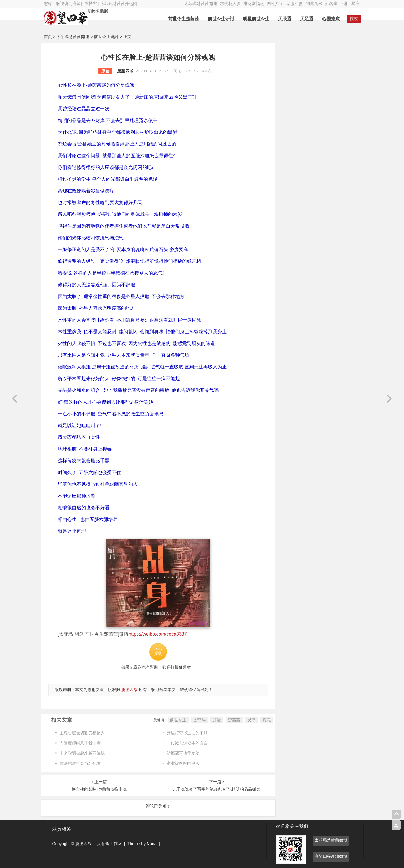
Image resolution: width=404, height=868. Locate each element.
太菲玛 (200, 720)
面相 (344, 4)
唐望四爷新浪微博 (331, 856)
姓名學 (331, 4)
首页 (48, 37)
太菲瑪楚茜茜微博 (331, 840)
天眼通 (285, 19)
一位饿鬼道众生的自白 (187, 743)
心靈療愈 (331, 19)
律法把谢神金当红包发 (80, 763)
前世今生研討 (221, 19)
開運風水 (314, 4)
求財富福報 (254, 4)
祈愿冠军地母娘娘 (183, 753)
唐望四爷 (125, 71)
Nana (152, 844)
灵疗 (251, 720)
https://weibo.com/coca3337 (158, 634)
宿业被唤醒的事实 (183, 763)
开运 (217, 720)
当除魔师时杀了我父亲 (80, 743)
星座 (356, 4)
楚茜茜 (234, 720)
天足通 (307, 19)
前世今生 (178, 720)
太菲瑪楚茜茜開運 (201, 4)
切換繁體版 (98, 11)
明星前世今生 (256, 19)
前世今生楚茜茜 (184, 19)
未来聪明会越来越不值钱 (82, 753)
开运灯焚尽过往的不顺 (187, 733)
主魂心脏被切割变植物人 (82, 733)
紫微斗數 (295, 4)
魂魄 (267, 720)
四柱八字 (275, 4)
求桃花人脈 (230, 4)
